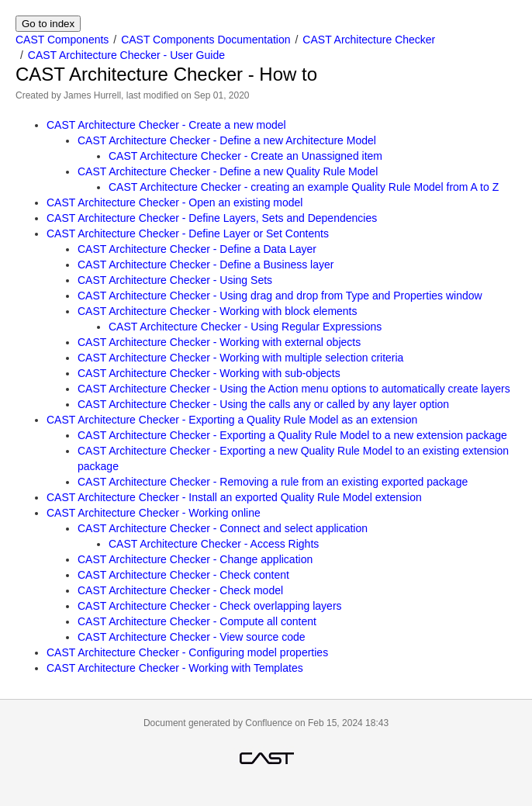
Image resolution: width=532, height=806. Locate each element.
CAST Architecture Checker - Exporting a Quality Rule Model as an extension (232, 420)
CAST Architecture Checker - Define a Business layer (206, 265)
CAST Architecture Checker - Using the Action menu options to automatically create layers (294, 389)
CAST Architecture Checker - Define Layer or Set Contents (188, 233)
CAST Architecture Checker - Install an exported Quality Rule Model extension (234, 497)
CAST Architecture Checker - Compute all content (197, 621)
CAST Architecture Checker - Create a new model (166, 125)
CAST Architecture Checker (369, 40)
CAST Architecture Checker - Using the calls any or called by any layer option (263, 404)
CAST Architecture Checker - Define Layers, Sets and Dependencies (212, 218)
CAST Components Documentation (206, 40)
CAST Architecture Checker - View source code (192, 637)
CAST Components (62, 40)
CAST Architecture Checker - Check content (183, 575)
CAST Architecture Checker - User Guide (126, 55)
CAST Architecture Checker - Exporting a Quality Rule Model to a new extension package (292, 435)
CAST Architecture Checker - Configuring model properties (187, 652)
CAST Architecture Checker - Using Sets (175, 280)
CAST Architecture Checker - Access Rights (214, 544)
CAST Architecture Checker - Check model (180, 590)
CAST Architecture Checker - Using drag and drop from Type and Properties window (280, 296)
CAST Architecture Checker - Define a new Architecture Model (227, 140)
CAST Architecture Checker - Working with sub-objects (209, 373)
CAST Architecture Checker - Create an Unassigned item (245, 156)
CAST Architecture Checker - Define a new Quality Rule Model (228, 171)
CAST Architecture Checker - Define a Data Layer (197, 249)
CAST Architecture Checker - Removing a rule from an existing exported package (273, 482)
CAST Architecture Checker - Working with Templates (175, 668)
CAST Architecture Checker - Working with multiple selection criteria (240, 358)
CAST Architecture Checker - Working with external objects (219, 342)
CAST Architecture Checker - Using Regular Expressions (245, 327)
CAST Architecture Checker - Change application (195, 559)
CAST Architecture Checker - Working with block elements (218, 311)
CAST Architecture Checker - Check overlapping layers (210, 606)
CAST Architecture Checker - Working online (154, 513)
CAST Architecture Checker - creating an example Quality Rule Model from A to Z (304, 187)
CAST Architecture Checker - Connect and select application (223, 528)
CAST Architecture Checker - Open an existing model (174, 202)
